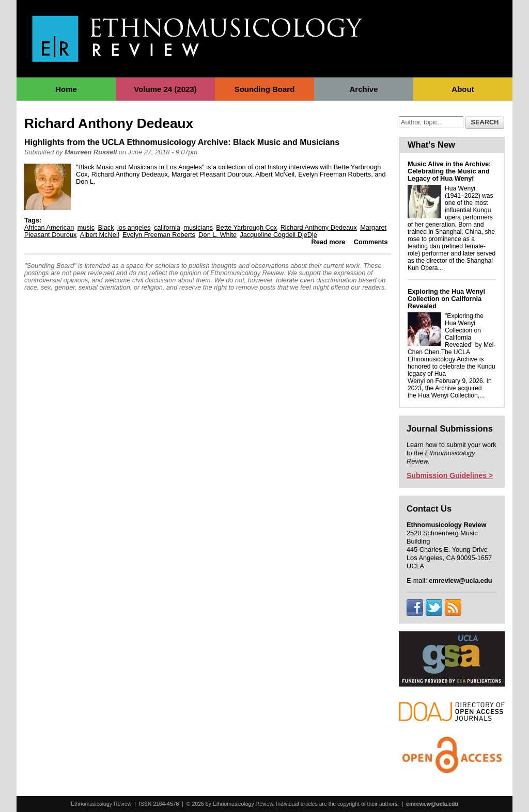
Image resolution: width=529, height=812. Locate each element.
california (167, 227)
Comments (371, 242)
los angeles (134, 227)
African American (49, 227)
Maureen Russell (91, 152)
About (463, 89)
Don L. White (217, 235)
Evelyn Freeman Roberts (159, 235)
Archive (363, 89)
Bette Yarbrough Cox (246, 227)
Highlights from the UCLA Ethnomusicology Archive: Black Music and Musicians (182, 142)
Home (66, 89)
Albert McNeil (100, 235)
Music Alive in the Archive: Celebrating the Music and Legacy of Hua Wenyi (449, 171)
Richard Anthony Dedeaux (319, 227)
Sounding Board (265, 89)
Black (106, 227)
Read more (329, 242)
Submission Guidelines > (450, 475)
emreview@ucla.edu (432, 804)
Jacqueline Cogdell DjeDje (278, 235)
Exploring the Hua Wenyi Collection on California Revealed (446, 299)
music (86, 227)
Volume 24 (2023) (165, 89)
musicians (198, 227)
